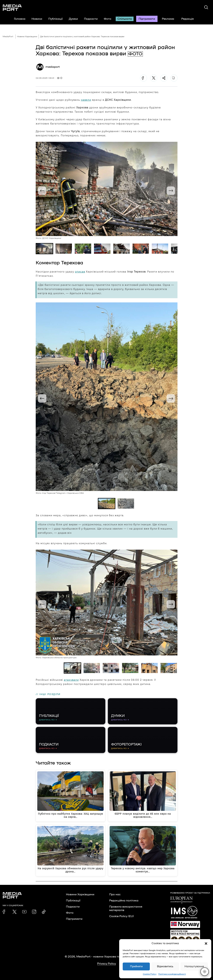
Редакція (190, 19)
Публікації (55, 19)
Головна (20, 19)
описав (80, 272)
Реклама (168, 19)
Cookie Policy (150, 974)
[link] (5, 912)
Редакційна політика (124, 901)
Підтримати (147, 19)
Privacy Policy (106, 964)
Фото (108, 19)
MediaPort (8, 36)
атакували (71, 680)
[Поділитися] (164, 78)
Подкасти (91, 19)
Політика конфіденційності (172, 974)
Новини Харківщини (27, 36)
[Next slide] (171, 191)
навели (86, 100)
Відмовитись (165, 966)
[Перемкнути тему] (205, 972)
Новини (37, 19)
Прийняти (136, 966)
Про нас (115, 894)
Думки (73, 19)
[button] (206, 944)
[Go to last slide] (42, 191)
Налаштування (194, 966)
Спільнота (125, 19)
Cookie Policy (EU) (121, 916)
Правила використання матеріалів (126, 908)
